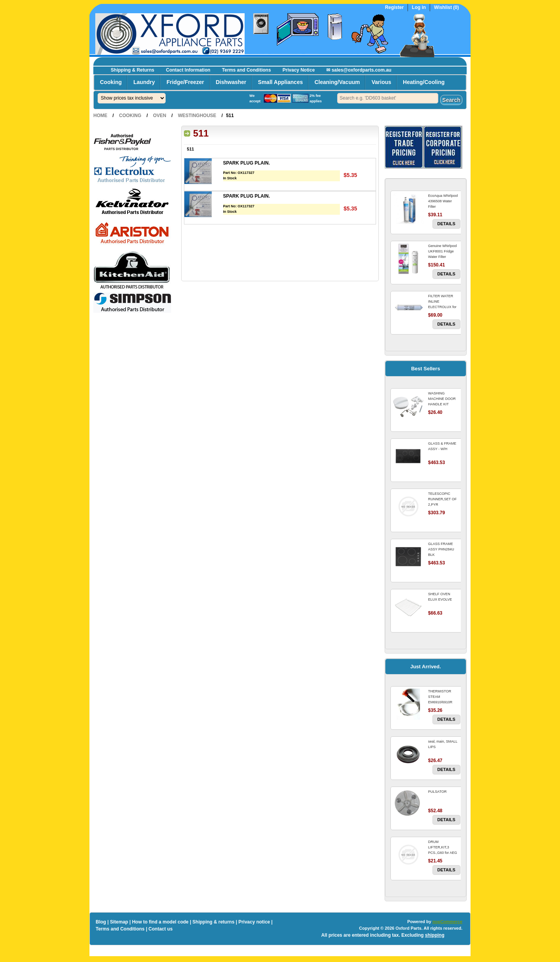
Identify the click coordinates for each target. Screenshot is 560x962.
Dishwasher (231, 82)
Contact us (161, 929)
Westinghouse (197, 116)
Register (394, 8)
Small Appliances (280, 82)
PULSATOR (437, 792)
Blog (101, 922)
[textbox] (388, 98)
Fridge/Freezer (185, 82)
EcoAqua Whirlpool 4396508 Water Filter (443, 201)
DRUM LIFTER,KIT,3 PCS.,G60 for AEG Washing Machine (443, 850)
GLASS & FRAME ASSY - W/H (442, 446)
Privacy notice (254, 922)
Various (381, 82)
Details (446, 224)
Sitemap (119, 922)
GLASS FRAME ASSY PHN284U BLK (441, 549)
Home (100, 116)
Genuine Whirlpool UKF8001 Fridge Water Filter (443, 251)
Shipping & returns (213, 922)
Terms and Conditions (247, 70)
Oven (159, 116)
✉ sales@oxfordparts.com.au (359, 70)
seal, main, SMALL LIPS (443, 744)
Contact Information (188, 70)
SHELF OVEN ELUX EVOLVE (440, 597)
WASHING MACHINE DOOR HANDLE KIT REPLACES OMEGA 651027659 (444, 404)
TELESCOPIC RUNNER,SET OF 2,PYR (442, 499)
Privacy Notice (299, 70)
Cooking (111, 82)
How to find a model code (160, 922)
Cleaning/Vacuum (337, 82)
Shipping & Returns (133, 70)
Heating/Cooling (424, 82)
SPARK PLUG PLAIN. (247, 163)
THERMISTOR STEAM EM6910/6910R (440, 697)
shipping (435, 935)
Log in (419, 8)
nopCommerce (447, 922)
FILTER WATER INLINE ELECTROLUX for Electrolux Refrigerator (442, 307)
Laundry (144, 82)
